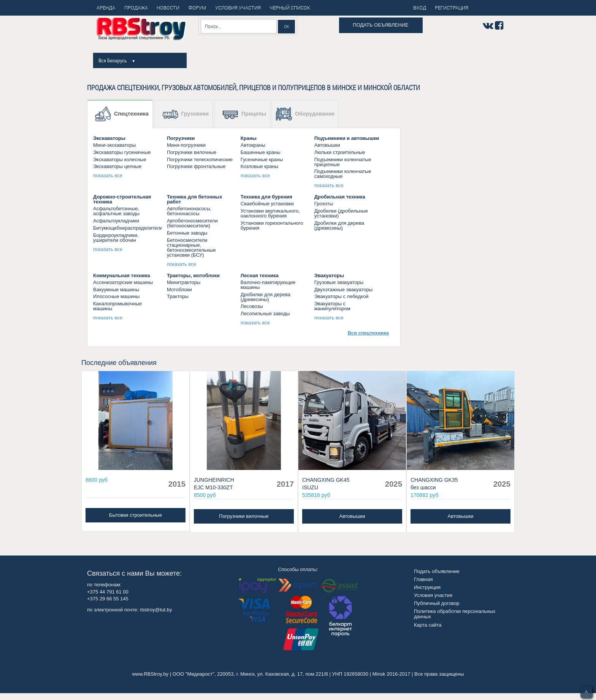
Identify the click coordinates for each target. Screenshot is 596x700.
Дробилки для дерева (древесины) (339, 225)
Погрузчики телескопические (200, 160)
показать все (108, 175)
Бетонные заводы (187, 233)
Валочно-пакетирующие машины (268, 285)
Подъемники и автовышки (347, 138)
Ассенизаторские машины (123, 282)
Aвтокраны (253, 145)
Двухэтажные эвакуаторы (343, 290)
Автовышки (327, 145)
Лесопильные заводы (265, 313)
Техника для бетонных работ (195, 199)
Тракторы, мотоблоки (193, 275)
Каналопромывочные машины (117, 306)
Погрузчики (181, 138)
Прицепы (244, 114)
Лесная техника (260, 275)
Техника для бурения (266, 197)
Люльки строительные (340, 152)
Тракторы (178, 296)
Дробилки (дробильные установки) (341, 213)
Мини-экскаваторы (114, 145)
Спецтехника (122, 114)
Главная (423, 579)
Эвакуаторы (329, 275)
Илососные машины (116, 296)
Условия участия (433, 595)
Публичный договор (437, 603)
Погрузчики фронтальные (196, 166)
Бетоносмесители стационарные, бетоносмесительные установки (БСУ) (191, 248)
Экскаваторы (109, 138)
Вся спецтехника (368, 333)
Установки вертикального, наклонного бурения (270, 213)
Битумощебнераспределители (128, 228)
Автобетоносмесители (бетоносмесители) (192, 223)
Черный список (290, 8)
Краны (249, 138)
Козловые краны (259, 166)
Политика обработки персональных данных (455, 614)
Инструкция (427, 587)
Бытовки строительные (136, 515)
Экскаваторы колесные (120, 160)
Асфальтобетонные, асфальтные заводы (116, 211)
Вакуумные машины (116, 290)
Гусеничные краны (262, 160)
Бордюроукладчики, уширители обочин (116, 238)
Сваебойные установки (267, 204)
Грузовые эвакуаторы (339, 282)
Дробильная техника (340, 197)
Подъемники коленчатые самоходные (343, 174)
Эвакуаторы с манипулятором (332, 306)
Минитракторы (184, 282)
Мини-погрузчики (186, 145)
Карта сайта (428, 625)
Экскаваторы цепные (117, 166)
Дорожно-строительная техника (122, 199)
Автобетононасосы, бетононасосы (189, 211)
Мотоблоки (179, 290)
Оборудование (305, 114)
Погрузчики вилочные (192, 152)
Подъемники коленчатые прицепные (343, 162)
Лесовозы (252, 306)
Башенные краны (261, 152)
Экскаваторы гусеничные (122, 152)
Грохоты (324, 204)
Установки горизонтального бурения (272, 225)
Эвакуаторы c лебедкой (342, 296)
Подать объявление (380, 25)
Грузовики (186, 114)
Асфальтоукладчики (116, 221)
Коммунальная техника (122, 275)
